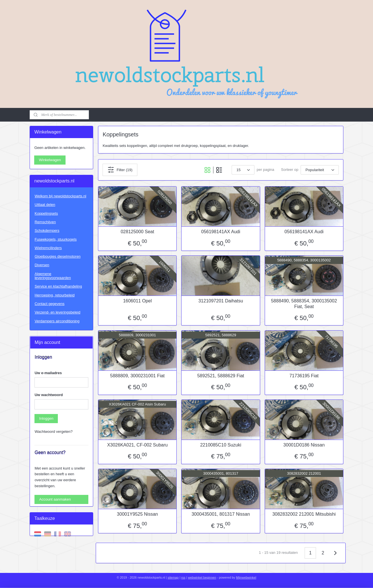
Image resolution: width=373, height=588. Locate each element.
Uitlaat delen (45, 205)
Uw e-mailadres (48, 373)
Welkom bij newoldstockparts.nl (60, 196)
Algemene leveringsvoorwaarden (53, 276)
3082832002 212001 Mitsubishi (304, 514)
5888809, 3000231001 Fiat (137, 376)
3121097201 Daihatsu (221, 301)
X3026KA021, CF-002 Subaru (137, 445)
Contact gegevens (49, 304)
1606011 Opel (137, 301)
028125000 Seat (137, 232)
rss (183, 577)
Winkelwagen (50, 160)
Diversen (42, 265)
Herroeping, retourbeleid (54, 295)
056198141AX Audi (221, 232)
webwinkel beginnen (202, 577)
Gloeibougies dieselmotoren (57, 256)
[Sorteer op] (320, 170)
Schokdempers (47, 231)
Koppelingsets (46, 213)
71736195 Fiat (304, 376)
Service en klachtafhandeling (58, 286)
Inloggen (46, 418)
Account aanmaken (55, 499)
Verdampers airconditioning (57, 321)
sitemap (173, 577)
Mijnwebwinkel (246, 577)
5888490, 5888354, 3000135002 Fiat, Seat (304, 304)
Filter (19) (120, 170)
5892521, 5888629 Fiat (221, 376)
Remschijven (45, 222)
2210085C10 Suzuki (221, 445)
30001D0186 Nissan (304, 445)
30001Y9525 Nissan (137, 514)
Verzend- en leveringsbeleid (57, 312)
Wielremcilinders (48, 248)
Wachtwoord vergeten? (53, 432)
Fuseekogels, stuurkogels (55, 239)
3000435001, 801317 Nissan (221, 514)
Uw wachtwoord (49, 395)
